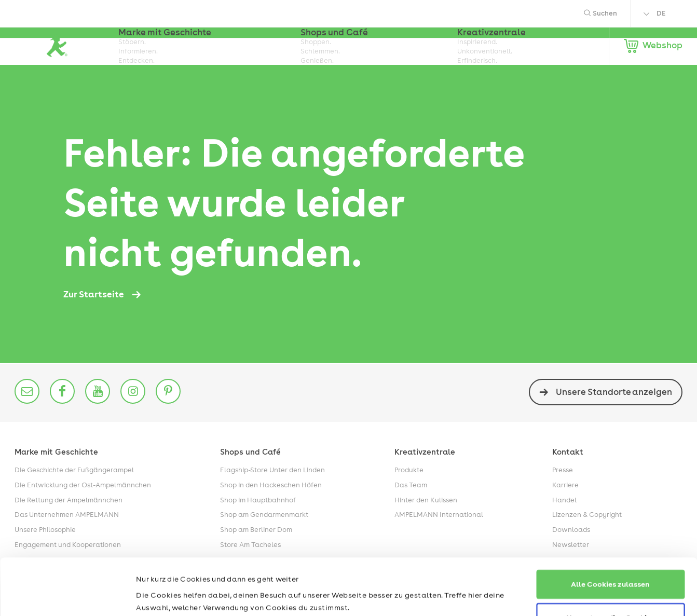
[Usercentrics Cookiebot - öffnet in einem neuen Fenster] (67, 596)
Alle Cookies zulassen (610, 531)
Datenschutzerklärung (223, 567)
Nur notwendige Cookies (610, 564)
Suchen (600, 13)
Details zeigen (161, 596)
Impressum (156, 567)
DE (661, 13)
